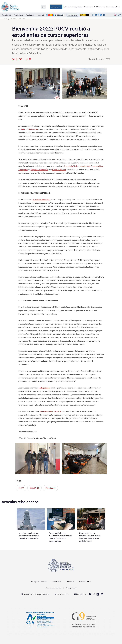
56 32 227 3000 (62, 594)
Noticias (13, 19)
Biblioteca (70, 582)
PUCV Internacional (100, 7)
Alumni (41, 15)
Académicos (18, 15)
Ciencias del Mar (59, 170)
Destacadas (22, 19)
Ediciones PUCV (85, 582)
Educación (33, 129)
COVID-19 (35, 488)
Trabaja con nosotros (53, 588)
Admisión (56, 7)
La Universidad (67, 7)
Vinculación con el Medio (113, 7)
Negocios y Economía (39, 170)
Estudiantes (6, 15)
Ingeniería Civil (71, 166)
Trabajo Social (44, 388)
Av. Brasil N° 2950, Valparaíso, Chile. (35, 594)
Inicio (6, 19)
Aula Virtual (57, 582)
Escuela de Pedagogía (41, 199)
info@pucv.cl (80, 594)
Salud (23, 129)
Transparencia (72, 15)
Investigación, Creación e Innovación (83, 7)
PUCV (21, 488)
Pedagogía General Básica (50, 411)
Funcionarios (31, 15)
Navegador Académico (39, 582)
